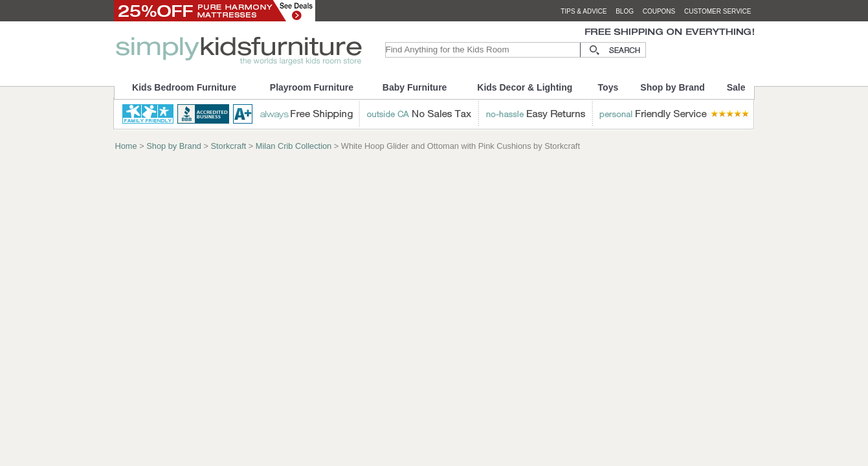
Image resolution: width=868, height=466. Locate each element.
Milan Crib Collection (294, 146)
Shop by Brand (673, 87)
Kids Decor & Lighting (525, 87)
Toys (608, 87)
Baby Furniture (415, 87)
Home (126, 146)
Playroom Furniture (312, 87)
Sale (736, 87)
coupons (659, 11)
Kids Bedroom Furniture (184, 87)
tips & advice (584, 11)
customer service (718, 11)
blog (625, 11)
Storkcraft (229, 146)
